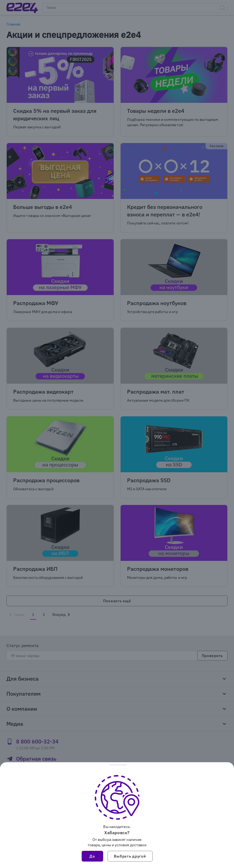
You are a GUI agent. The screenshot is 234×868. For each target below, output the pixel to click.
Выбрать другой (130, 856)
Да (92, 856)
